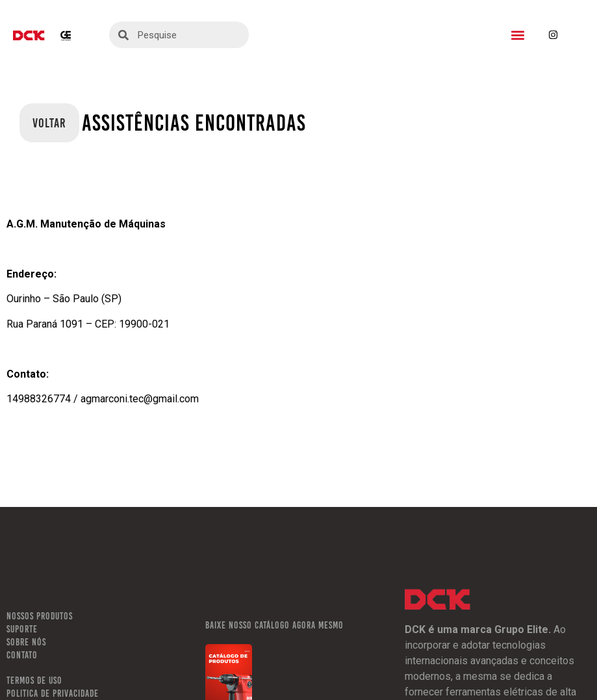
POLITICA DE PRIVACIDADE (53, 694)
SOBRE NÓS (26, 642)
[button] (517, 35)
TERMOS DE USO (34, 681)
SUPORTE (22, 629)
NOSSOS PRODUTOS (40, 616)
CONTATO (22, 655)
